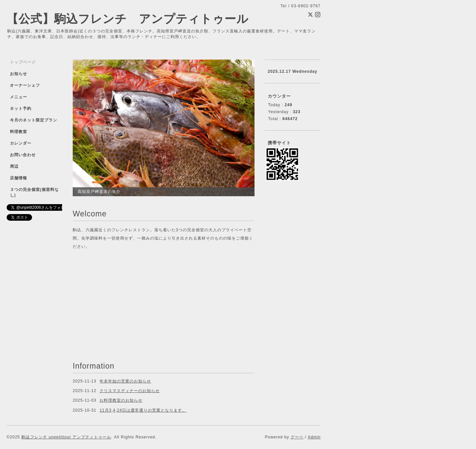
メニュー (19, 97)
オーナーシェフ (25, 85)
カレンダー (21, 143)
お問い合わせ (23, 155)
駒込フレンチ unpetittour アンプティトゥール (66, 437)
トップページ (23, 62)
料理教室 (19, 132)
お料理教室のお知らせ (121, 400)
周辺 (14, 166)
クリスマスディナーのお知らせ (130, 391)
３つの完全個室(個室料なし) (34, 192)
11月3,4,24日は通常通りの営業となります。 (143, 410)
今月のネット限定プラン (34, 120)
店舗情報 (19, 178)
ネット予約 (21, 109)
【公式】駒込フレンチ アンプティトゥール (128, 19)
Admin (314, 437)
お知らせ (19, 74)
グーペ (297, 437)
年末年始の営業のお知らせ (125, 381)
